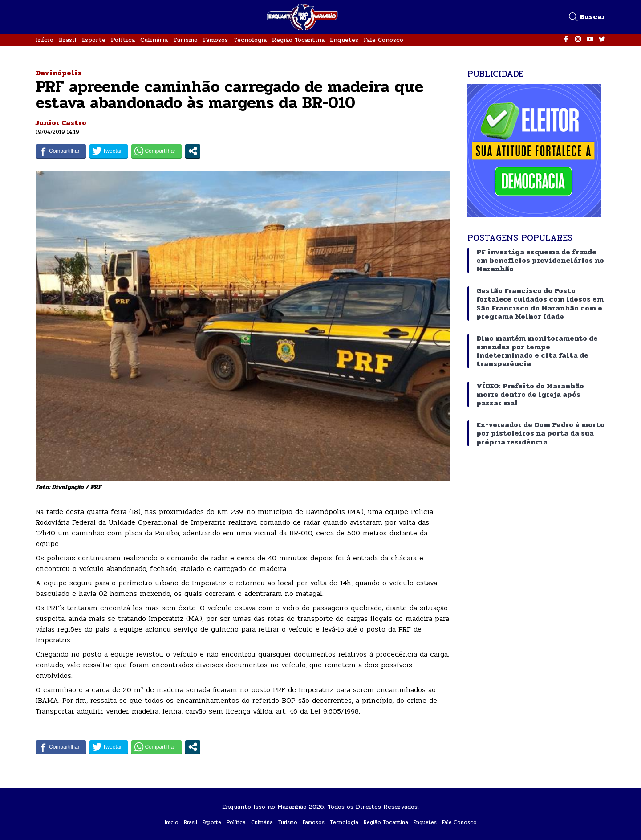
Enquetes (344, 40)
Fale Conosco (383, 40)
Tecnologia (250, 40)
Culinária (154, 40)
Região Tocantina (298, 40)
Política (123, 40)
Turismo (185, 40)
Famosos (215, 40)
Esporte (94, 40)
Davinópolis (59, 73)
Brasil (68, 40)
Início (45, 40)
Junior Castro (61, 123)
